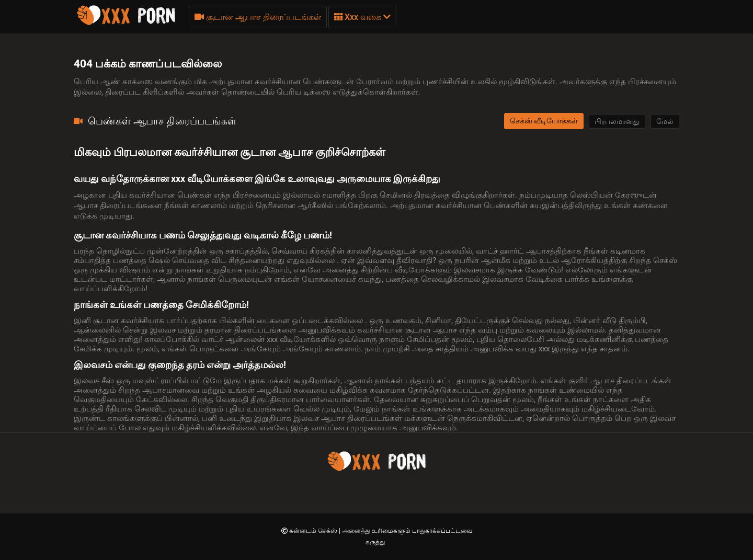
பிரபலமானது (617, 121)
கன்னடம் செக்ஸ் (314, 531)
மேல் (665, 121)
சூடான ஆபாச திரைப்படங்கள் (258, 17)
